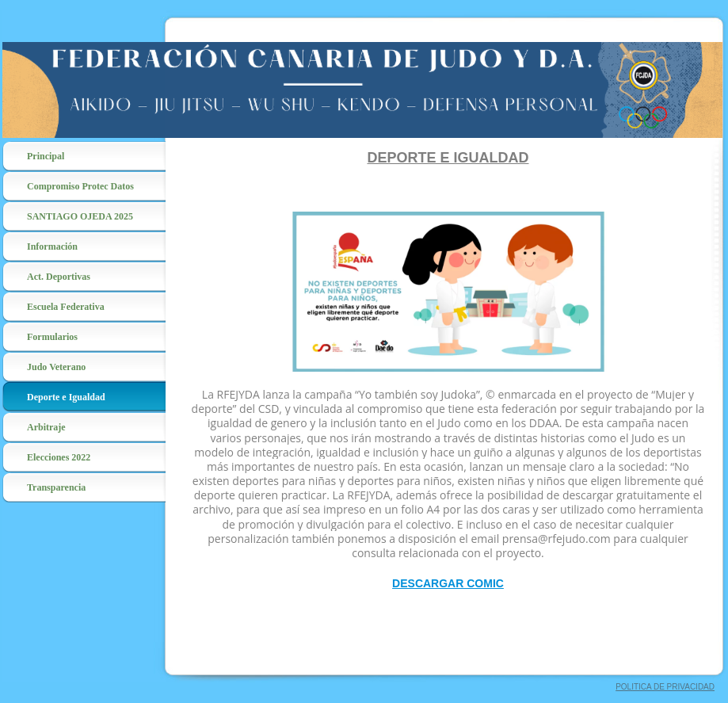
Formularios (52, 337)
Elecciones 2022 (59, 457)
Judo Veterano (56, 367)
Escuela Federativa (66, 307)
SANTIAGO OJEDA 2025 (80, 216)
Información (52, 246)
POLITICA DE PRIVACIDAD (665, 687)
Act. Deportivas (59, 277)
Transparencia (56, 487)
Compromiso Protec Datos (80, 186)
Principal (46, 156)
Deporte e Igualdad (66, 397)
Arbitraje (46, 427)
